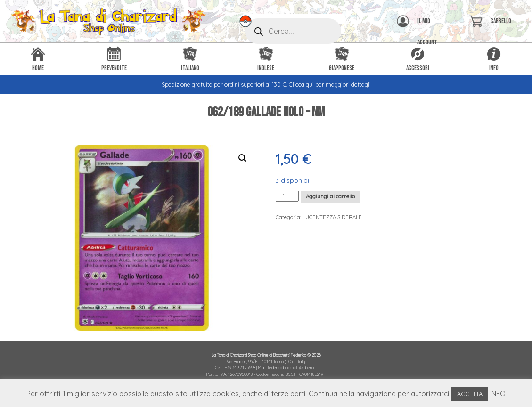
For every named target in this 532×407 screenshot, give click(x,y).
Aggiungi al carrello (330, 196)
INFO (498, 394)
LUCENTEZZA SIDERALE (332, 217)
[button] (243, 158)
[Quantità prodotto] (287, 196)
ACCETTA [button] (470, 394)
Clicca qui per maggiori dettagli (330, 85)
